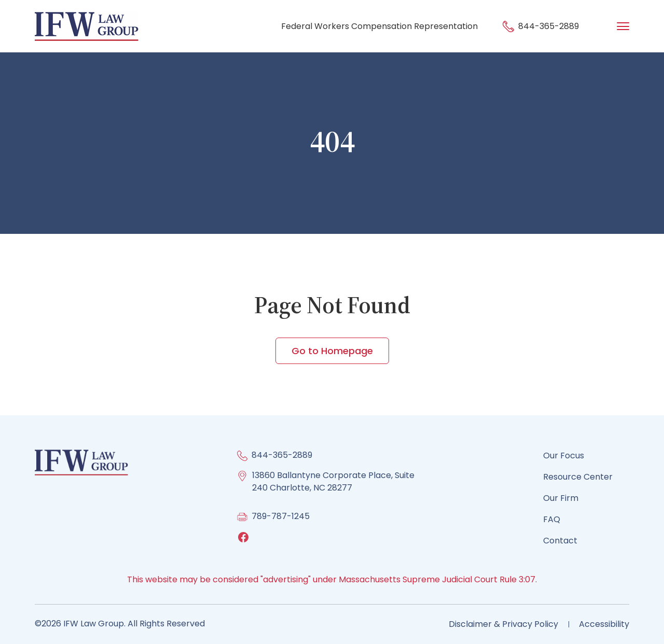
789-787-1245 (281, 516)
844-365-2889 (541, 26)
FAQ (552, 519)
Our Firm (561, 498)
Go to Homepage (332, 351)
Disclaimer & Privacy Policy (503, 624)
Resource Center (578, 477)
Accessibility (604, 624)
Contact (560, 541)
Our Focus (564, 456)
